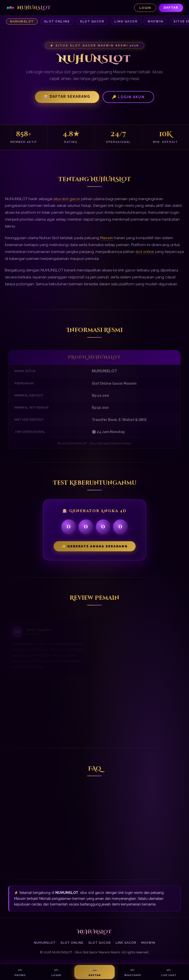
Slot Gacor (92, 21)
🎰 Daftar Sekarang (67, 96)
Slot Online (57, 21)
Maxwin (155, 21)
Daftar (171, 8)
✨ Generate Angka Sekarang (95, 546)
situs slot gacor (67, 199)
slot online (145, 252)
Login (145, 8)
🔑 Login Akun (128, 97)
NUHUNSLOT (22, 21)
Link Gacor (126, 21)
